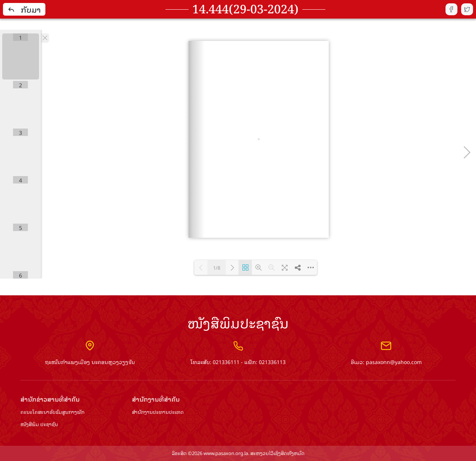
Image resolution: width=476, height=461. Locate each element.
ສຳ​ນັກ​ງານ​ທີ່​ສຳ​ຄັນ (156, 399)
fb (451, 9)
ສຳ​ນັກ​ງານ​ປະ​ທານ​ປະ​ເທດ (158, 412)
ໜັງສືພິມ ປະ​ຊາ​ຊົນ (39, 424)
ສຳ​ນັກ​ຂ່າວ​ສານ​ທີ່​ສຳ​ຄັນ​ (50, 399)
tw (467, 9)
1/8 (217, 267)
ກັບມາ (24, 9)
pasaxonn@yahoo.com (394, 362)
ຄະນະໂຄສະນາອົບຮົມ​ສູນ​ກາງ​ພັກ (52, 412)
